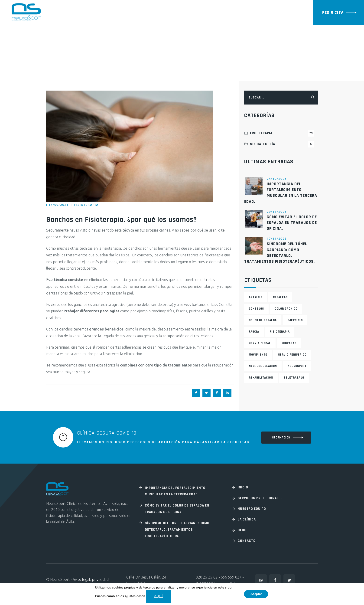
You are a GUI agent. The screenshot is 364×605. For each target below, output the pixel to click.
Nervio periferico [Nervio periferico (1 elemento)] (292, 355)
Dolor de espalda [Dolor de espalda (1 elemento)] (263, 320)
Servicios (133, 12)
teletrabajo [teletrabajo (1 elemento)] (294, 378)
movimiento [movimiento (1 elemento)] (258, 355)
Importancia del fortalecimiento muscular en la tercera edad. (175, 491)
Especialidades (104, 12)
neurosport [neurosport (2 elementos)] (297, 366)
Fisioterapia (86, 205)
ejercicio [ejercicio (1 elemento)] (295, 320)
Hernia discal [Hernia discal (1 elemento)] (260, 343)
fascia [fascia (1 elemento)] (254, 332)
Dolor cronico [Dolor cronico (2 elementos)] (286, 309)
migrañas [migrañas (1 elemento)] (289, 343)
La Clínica (158, 12)
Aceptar (256, 594)
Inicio (79, 12)
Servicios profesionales (260, 498)
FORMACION (233, 12)
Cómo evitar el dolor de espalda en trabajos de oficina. (292, 223)
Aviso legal (81, 579)
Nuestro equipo (188, 12)
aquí (158, 596)
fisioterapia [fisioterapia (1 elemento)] (280, 332)
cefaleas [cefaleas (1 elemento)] (280, 297)
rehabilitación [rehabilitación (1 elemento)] (261, 378)
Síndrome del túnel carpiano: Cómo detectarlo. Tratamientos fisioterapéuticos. (177, 530)
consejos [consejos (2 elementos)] (256, 309)
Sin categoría (282, 144)
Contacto (258, 12)
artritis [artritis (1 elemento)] (256, 297)
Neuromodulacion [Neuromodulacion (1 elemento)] (263, 366)
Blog (213, 12)
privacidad (100, 579)
